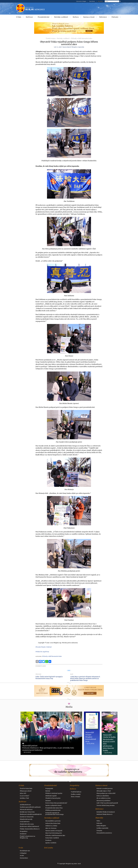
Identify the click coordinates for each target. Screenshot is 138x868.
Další (72, 674)
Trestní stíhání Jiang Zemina (106, 805)
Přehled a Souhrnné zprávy (54, 793)
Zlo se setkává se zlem (104, 798)
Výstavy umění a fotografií (54, 831)
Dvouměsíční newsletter (104, 833)
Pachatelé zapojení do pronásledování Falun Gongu (55, 814)
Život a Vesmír (76, 797)
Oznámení (23, 834)
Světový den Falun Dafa (53, 823)
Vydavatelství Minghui (81, 1)
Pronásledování (44, 17)
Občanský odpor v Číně (104, 791)
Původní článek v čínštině (44, 647)
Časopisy (99, 831)
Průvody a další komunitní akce (82, 38)
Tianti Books (92, 1)
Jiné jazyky (100, 1)
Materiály (99, 818)
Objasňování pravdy (26, 819)
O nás (21, 848)
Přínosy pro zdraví (26, 791)
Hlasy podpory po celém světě (106, 793)
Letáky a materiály (102, 828)
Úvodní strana (51, 38)
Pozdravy (48, 840)
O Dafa (19, 17)
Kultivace (29, 17)
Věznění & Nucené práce (53, 798)
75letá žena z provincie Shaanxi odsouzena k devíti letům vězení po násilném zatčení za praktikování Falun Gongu (85, 679)
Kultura (76, 17)
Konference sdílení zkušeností (29, 826)
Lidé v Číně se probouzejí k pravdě (107, 803)
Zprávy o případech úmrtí (53, 805)
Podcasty (115, 17)
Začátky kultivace (25, 805)
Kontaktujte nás (25, 851)
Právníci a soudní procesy (105, 788)
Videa (98, 821)
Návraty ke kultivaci (26, 809)
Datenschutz (24, 858)
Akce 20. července (51, 828)
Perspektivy (24, 831)
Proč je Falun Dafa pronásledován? (56, 803)
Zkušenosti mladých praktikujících (31, 814)
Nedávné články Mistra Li (105, 814)
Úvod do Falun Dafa (26, 788)
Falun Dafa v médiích (52, 838)
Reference (103, 17)
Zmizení (48, 801)
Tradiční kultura (76, 792)
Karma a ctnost (89, 17)
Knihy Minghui (101, 826)
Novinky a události (61, 17)
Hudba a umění (76, 794)
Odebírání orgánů (51, 796)
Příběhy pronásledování (53, 810)
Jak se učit (23, 793)
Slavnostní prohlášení (103, 801)
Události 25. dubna (51, 826)
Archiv (22, 856)
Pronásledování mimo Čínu (54, 808)
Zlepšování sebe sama (27, 824)
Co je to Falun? (25, 796)
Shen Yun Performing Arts (54, 833)
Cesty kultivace (25, 822)
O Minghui (23, 853)
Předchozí (38, 674)
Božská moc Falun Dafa (27, 812)
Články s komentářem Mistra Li (30, 829)
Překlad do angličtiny (42, 652)
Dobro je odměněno (103, 796)
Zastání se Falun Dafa (27, 817)
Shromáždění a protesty (53, 821)
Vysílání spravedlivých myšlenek (30, 807)
